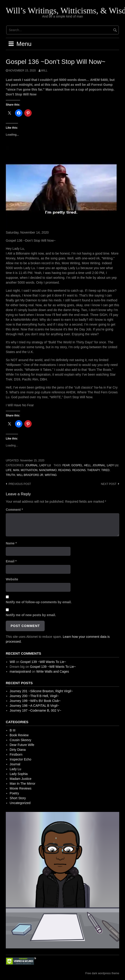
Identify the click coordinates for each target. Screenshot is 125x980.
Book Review (19, 735)
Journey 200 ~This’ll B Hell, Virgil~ (34, 696)
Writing (51, 475)
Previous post (20, 484)
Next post (109, 484)
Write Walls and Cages (53, 671)
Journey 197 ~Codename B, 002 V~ (35, 710)
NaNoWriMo (48, 470)
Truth (10, 475)
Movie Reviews (21, 788)
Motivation (29, 470)
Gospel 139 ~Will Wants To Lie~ (43, 662)
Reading (64, 470)
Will (44, 71)
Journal (32, 465)
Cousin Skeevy (20, 740)
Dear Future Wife (22, 745)
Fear (66, 465)
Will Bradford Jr (30, 475)
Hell (88, 465)
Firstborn (16, 754)
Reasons (79, 470)
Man (16, 470)
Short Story (18, 798)
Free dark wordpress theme (102, 973)
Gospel (77, 465)
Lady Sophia (19, 774)
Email (11, 561)
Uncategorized (20, 803)
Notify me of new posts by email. (31, 615)
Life (9, 470)
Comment (14, 510)
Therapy (93, 470)
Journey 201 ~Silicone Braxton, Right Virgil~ (41, 691)
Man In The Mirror (23, 784)
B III (13, 730)
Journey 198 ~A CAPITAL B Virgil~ (35, 706)
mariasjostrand (20, 671)
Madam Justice (21, 779)
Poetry (14, 793)
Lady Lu (45, 465)
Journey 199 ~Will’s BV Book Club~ (35, 701)
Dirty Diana (18, 750)
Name (11, 543)
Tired (105, 470)
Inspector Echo (20, 759)
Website (12, 579)
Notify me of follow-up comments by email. (39, 602)
